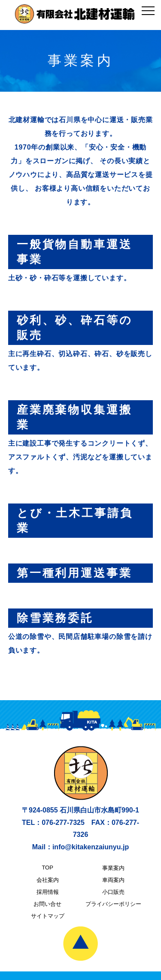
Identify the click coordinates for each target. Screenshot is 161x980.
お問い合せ (47, 904)
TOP (47, 868)
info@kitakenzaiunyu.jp (91, 847)
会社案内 (48, 880)
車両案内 (113, 880)
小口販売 (113, 892)
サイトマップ (48, 916)
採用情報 (48, 892)
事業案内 (113, 868)
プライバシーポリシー (113, 904)
